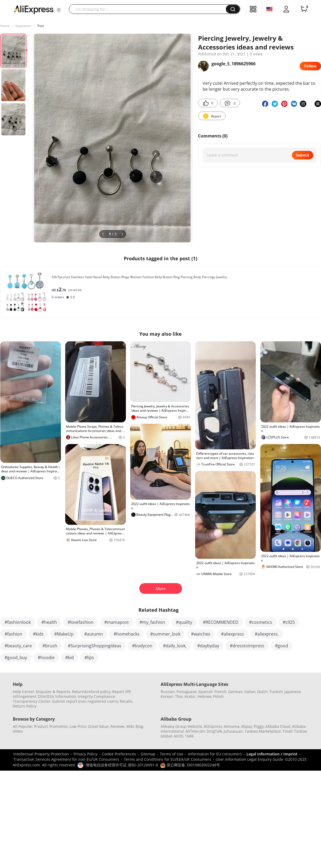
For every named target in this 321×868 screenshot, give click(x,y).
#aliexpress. (267, 634)
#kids (38, 634)
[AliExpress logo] (34, 9)
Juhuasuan (233, 731)
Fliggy (259, 726)
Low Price (78, 726)
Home (5, 26)
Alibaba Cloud (278, 726)
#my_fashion (152, 622)
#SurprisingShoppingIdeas (95, 646)
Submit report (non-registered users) (85, 701)
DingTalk (214, 731)
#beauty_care (18, 646)
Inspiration (23, 26)
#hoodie (46, 657)
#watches (201, 634)
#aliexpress (233, 634)
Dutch (262, 692)
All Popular (23, 726)
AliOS (179, 736)
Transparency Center (32, 701)
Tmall (287, 731)
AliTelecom (195, 731)
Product (41, 726)
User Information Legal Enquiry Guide (250, 759)
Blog (139, 726)
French (221, 692)
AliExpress (213, 726)
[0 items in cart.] (304, 9)
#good (282, 646)
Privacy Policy (85, 754)
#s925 (289, 622)
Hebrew (204, 696)
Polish (218, 696)
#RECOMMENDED (221, 622)
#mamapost (117, 622)
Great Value (98, 726)
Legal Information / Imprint (272, 754)
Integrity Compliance (96, 696)
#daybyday (208, 646)
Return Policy (25, 706)
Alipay (247, 726)
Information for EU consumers (215, 754)
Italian (250, 692)
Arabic (190, 696)
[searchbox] (149, 9)
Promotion (59, 726)
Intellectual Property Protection (41, 754)
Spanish (206, 692)
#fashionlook (18, 622)
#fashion (13, 634)
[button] (59, 10)
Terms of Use (172, 754)
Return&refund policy (91, 692)
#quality (184, 622)
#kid (69, 657)
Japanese (293, 692)
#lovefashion (81, 622)
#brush (50, 646)
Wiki (130, 726)
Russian (168, 692)
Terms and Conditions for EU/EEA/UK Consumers (167, 759)
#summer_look (165, 634)
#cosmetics (261, 622)
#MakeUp (64, 634)
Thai (179, 696)
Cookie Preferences (119, 754)
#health (49, 622)
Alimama (232, 726)
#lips (89, 657)
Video (18, 731)
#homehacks (127, 634)
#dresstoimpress (247, 646)
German (235, 692)
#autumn (94, 634)
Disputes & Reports (53, 692)
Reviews (118, 726)
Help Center (24, 692)
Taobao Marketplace (263, 731)
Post (41, 26)
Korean (167, 696)
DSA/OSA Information (57, 696)
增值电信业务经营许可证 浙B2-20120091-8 (122, 765)
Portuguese (187, 692)
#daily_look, (175, 646)
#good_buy (16, 657)
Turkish (276, 692)
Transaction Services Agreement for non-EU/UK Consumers (66, 759)
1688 (189, 736)
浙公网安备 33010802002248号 (190, 765)
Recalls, (127, 701)
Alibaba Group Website (181, 726)
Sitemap (148, 754)
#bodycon (142, 646)
